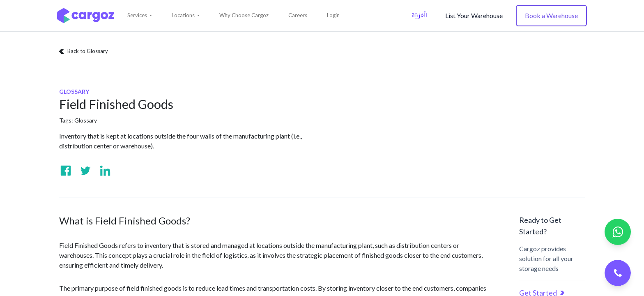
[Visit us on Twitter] (85, 171)
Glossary (86, 120)
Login (333, 15)
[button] (140, 16)
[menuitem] (244, 16)
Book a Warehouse (551, 15)
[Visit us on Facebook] (66, 171)
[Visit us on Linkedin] (105, 171)
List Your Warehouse (474, 15)
